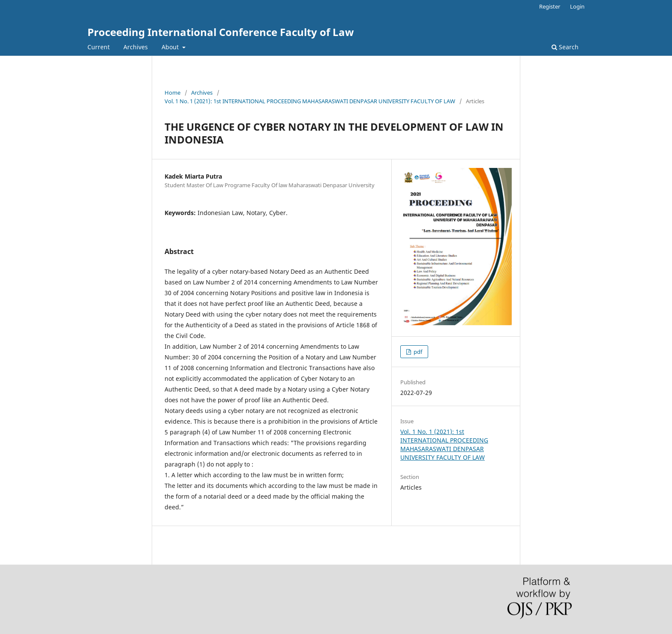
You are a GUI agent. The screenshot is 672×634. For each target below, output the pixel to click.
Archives (136, 47)
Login (577, 6)
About (171, 47)
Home (172, 93)
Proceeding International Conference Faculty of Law (221, 32)
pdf (417, 352)
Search (565, 47)
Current (99, 47)
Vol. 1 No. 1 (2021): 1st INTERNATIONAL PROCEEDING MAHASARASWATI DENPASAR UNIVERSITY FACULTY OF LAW (310, 101)
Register (550, 6)
